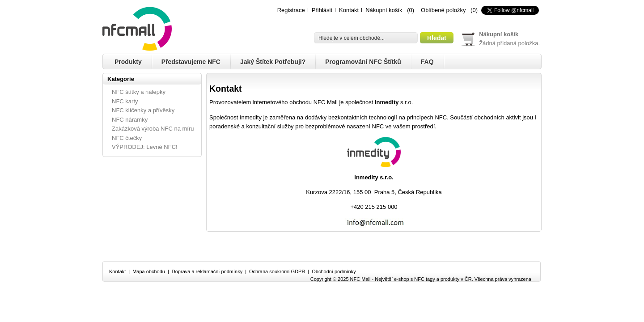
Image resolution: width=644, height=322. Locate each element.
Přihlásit (322, 10)
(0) (411, 10)
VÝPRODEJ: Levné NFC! (145, 147)
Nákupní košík (384, 10)
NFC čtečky (127, 138)
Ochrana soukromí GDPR (277, 271)
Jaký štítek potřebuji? (273, 62)
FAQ (427, 62)
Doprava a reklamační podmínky (207, 271)
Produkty (128, 62)
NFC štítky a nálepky (139, 92)
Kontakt (349, 10)
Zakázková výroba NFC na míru (153, 129)
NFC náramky (130, 120)
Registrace (291, 10)
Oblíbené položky (443, 10)
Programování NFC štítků (363, 62)
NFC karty (125, 101)
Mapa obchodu (149, 271)
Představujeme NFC (191, 62)
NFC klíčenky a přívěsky (143, 110)
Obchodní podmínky (334, 271)
